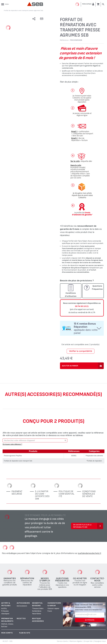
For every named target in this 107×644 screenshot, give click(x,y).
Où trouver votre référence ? (12, 444)
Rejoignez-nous (100, 641)
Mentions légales (76, 641)
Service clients (62, 641)
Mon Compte (7, 633)
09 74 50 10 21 (82, 306)
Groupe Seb (88, 641)
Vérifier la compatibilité (81, 351)
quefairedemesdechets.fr (90, 553)
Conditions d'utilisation (71, 295)
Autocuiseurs (23, 603)
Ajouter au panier (70, 366)
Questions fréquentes (97, 288)
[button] (88, 4)
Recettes (21, 618)
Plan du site (25, 633)
